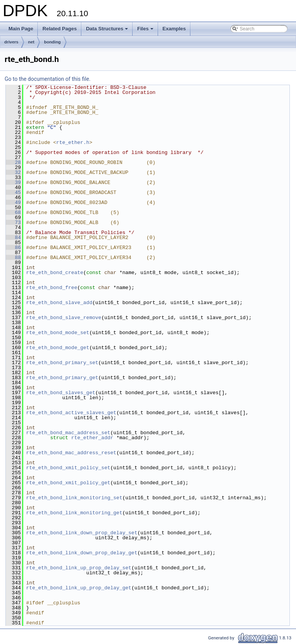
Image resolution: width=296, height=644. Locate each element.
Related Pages (60, 29)
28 (13, 162)
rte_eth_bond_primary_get (62, 378)
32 (13, 172)
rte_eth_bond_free (52, 288)
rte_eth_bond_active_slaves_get (71, 413)
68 (13, 212)
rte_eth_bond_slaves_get (61, 393)
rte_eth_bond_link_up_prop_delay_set (79, 568)
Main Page (21, 29)
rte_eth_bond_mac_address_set (68, 433)
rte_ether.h (73, 142)
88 (13, 258)
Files (146, 31)
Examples (174, 29)
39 (13, 182)
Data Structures (108, 31)
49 (13, 202)
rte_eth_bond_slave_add (59, 303)
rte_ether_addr (92, 438)
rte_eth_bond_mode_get (58, 348)
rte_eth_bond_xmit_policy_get (68, 483)
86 (13, 248)
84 (13, 238)
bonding (52, 42)
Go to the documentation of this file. (48, 79)
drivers (11, 42)
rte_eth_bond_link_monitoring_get (74, 513)
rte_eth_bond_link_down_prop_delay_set (82, 533)
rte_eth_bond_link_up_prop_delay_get (79, 588)
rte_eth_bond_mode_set (58, 333)
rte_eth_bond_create (55, 273)
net (31, 42)
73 (13, 222)
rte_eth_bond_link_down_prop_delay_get (82, 553)
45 (13, 192)
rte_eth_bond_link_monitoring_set (74, 498)
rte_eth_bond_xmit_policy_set (68, 468)
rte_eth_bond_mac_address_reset (71, 453)
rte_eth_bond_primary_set (62, 363)
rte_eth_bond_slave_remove (64, 318)
